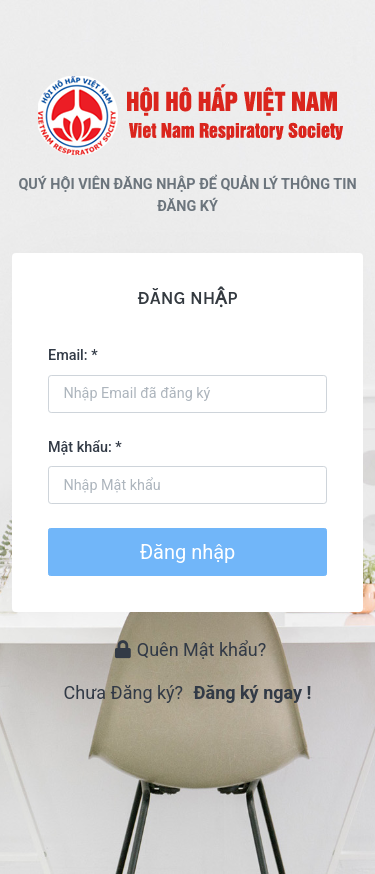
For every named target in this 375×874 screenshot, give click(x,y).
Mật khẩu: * (85, 447)
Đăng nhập (188, 552)
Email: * (73, 355)
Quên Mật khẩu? (190, 649)
